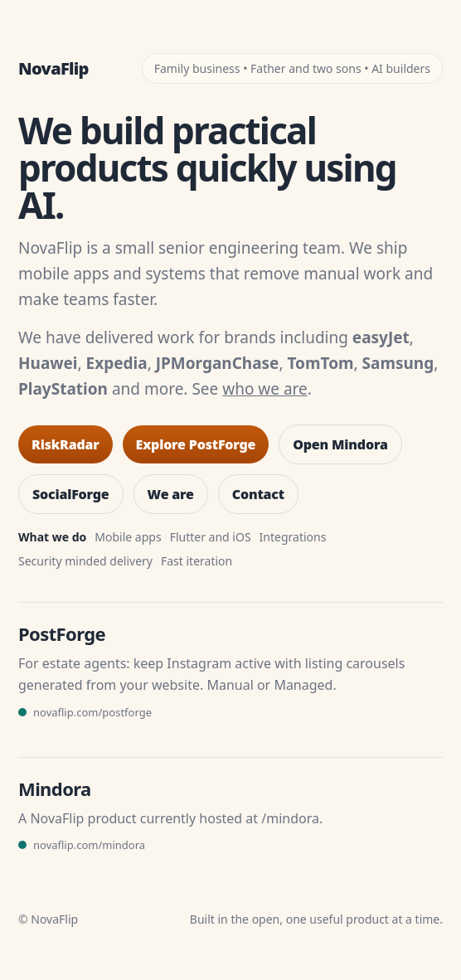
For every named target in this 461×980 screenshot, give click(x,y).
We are (171, 494)
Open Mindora (340, 444)
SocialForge (71, 494)
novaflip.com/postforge (92, 712)
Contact (258, 494)
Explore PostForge (196, 444)
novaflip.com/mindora (89, 845)
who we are (265, 389)
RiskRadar (66, 444)
